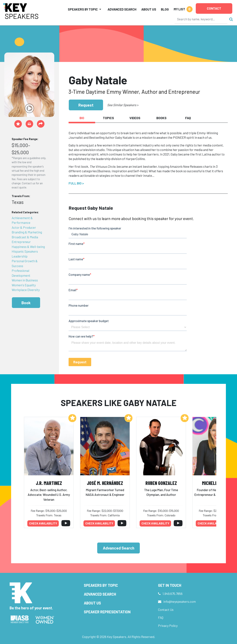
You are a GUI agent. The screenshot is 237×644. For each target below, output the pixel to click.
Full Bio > (76, 183)
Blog (165, 9)
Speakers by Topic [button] (83, 9)
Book (26, 303)
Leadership (20, 256)
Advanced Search (122, 9)
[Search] (201, 19)
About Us (149, 9)
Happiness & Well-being (28, 247)
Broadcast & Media (25, 237)
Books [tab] (161, 118)
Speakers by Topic (101, 585)
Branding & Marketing (27, 232)
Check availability (43, 523)
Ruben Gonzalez (161, 483)
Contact (214, 8)
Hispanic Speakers (25, 251)
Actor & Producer (24, 227)
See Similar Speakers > (123, 105)
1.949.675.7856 (173, 594)
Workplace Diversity (26, 290)
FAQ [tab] (188, 118)
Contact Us (166, 610)
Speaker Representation (107, 612)
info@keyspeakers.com (180, 601)
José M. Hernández (105, 483)
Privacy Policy (168, 626)
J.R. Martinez (49, 483)
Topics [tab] (108, 118)
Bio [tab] (82, 118)
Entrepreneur (21, 242)
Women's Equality (24, 285)
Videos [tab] (135, 118)
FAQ (161, 617)
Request (86, 105)
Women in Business (25, 280)
